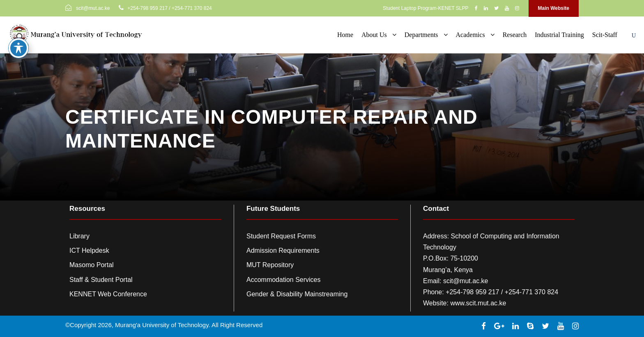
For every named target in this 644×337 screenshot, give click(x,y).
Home (345, 35)
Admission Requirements (283, 250)
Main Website (554, 8)
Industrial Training (559, 35)
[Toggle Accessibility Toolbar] (18, 37)
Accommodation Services (284, 280)
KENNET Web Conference (108, 294)
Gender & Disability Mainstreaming (297, 294)
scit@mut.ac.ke (466, 281)
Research (515, 35)
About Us (374, 35)
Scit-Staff (605, 35)
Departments (421, 35)
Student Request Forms (281, 236)
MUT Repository (270, 265)
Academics (470, 35)
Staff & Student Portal (101, 280)
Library (79, 236)
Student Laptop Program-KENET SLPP (426, 8)
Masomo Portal (92, 265)
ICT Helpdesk (89, 250)
